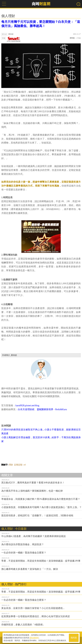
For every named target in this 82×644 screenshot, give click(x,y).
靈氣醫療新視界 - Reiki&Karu (52, 409)
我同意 (74, 638)
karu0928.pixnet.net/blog (27, 405)
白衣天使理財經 (26, 409)
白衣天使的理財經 (14, 40)
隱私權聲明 (34, 638)
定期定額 (18, 465)
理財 (11, 465)
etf (25, 465)
